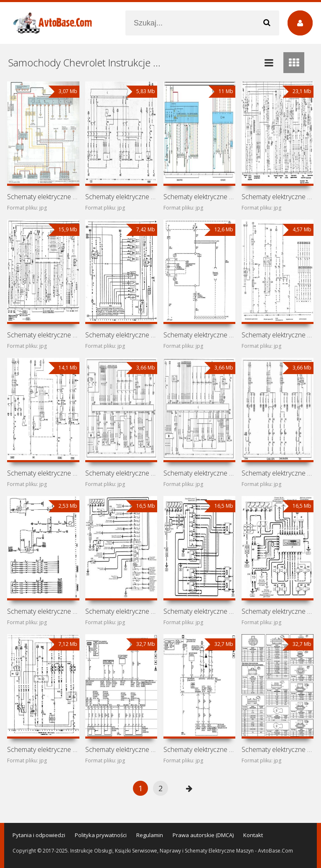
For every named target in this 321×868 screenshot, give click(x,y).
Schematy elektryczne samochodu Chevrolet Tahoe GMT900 (121, 749)
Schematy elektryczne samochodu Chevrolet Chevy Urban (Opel (121, 611)
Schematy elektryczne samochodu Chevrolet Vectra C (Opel (121, 197)
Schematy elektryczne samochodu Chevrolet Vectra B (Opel (199, 197)
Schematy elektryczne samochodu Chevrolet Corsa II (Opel (43, 473)
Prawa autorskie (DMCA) (203, 835)
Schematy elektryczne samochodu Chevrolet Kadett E (121, 335)
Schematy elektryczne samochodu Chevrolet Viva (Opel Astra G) (278, 611)
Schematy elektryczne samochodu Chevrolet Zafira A (43, 197)
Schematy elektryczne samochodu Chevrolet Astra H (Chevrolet (43, 611)
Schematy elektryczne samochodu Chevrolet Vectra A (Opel (278, 197)
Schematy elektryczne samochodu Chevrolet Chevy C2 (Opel (121, 473)
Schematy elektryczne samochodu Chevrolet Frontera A (278, 335)
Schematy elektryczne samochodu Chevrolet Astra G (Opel (199, 611)
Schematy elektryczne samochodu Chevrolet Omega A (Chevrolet (43, 335)
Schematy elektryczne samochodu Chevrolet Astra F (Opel (43, 749)
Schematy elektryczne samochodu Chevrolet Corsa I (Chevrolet (199, 473)
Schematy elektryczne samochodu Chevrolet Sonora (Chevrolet (199, 749)
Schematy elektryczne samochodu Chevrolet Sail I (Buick (278, 473)
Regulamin (150, 835)
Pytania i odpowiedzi (39, 835)
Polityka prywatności (101, 835)
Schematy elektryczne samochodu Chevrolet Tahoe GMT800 (278, 749)
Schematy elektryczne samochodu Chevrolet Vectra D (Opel (199, 335)
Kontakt (253, 835)
